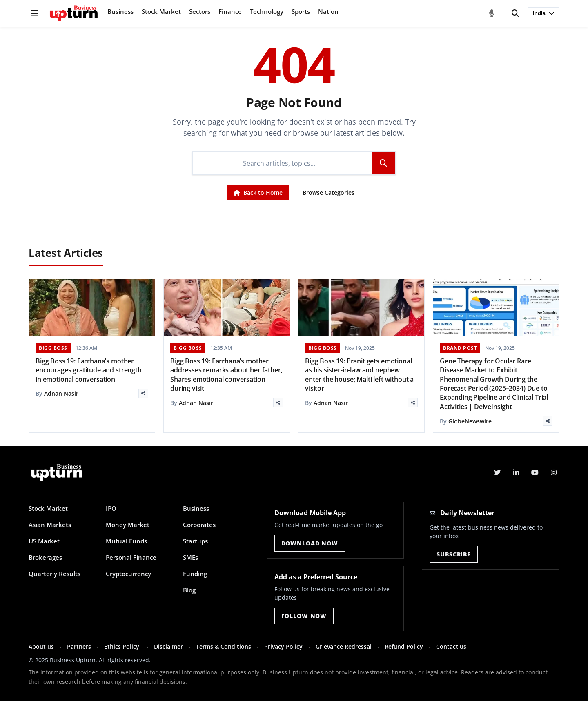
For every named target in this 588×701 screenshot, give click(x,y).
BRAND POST (460, 348)
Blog (189, 590)
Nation (328, 11)
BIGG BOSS (53, 348)
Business (120, 11)
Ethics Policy (122, 646)
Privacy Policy (283, 646)
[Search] (515, 13)
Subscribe (454, 554)
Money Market (128, 525)
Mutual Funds (126, 541)
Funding (195, 574)
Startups (195, 541)
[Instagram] (554, 472)
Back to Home (258, 192)
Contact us (451, 646)
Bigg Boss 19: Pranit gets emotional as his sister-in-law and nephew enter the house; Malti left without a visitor (359, 375)
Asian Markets (50, 525)
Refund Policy (404, 646)
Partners (79, 646)
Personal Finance (131, 557)
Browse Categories (329, 192)
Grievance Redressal (344, 646)
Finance (230, 11)
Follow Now (304, 616)
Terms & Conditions (224, 646)
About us (41, 646)
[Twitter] (497, 472)
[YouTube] (535, 472)
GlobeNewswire (470, 421)
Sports (301, 11)
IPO (111, 508)
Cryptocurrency (128, 574)
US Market (44, 541)
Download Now (310, 543)
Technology (267, 11)
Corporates (199, 525)
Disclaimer (168, 646)
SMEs (190, 557)
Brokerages (45, 557)
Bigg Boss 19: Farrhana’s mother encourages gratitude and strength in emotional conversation (89, 370)
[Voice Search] (492, 13)
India (543, 13)
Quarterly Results (55, 574)
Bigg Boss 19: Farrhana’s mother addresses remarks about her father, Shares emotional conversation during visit (226, 375)
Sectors (200, 11)
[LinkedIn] (516, 472)
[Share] (143, 394)
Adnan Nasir (61, 393)
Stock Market (161, 11)
